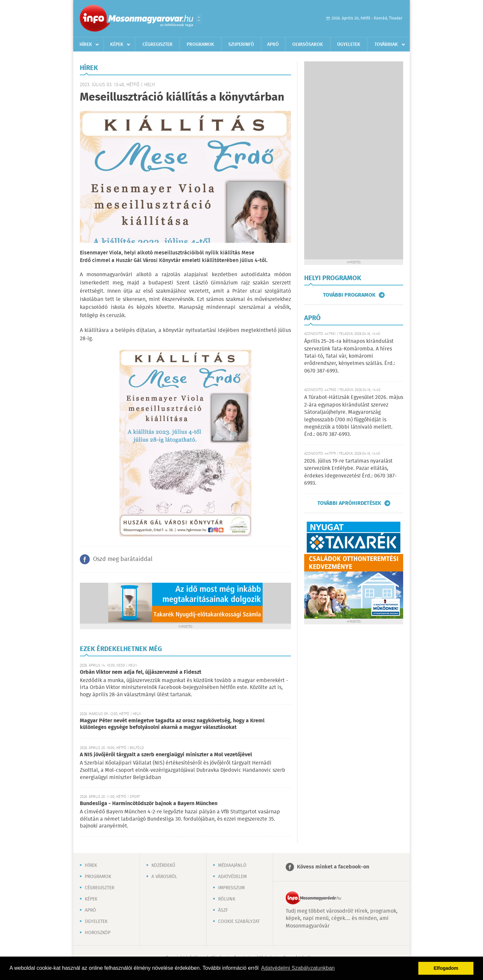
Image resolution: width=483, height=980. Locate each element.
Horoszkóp (98, 933)
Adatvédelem (232, 877)
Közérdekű (163, 866)
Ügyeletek (349, 45)
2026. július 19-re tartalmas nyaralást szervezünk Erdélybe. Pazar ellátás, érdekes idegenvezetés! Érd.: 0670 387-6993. (350, 472)
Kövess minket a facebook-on (333, 867)
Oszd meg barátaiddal (123, 559)
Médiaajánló (232, 866)
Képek (117, 45)
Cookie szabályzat (239, 922)
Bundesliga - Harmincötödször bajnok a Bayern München (149, 804)
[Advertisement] (354, 160)
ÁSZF (223, 910)
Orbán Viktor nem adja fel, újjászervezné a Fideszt (141, 672)
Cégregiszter (158, 45)
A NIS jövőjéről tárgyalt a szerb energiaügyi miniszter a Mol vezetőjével (166, 755)
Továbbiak (386, 45)
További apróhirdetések (349, 503)
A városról (164, 877)
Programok (200, 45)
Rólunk (227, 899)
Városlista (199, 19)
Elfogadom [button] (446, 968)
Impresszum (231, 888)
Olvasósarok (308, 45)
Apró (273, 45)
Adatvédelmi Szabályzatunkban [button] (298, 968)
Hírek (86, 45)
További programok (349, 295)
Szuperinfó (241, 45)
